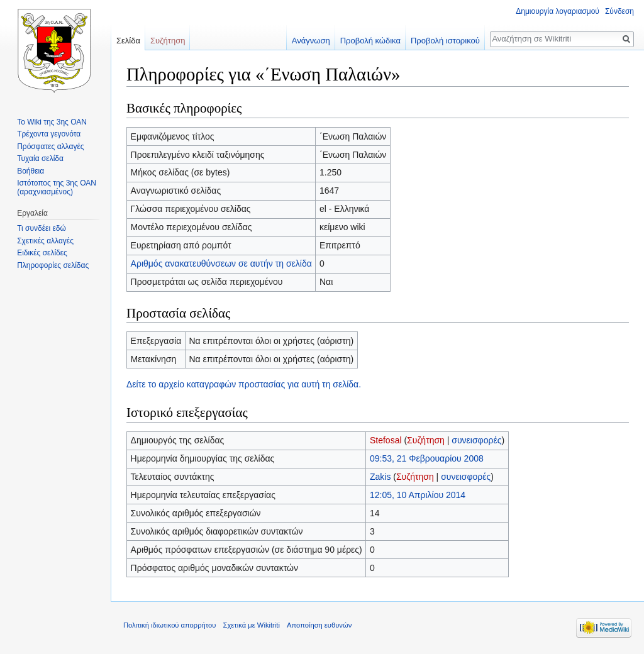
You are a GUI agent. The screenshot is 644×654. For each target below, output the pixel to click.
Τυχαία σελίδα (40, 158)
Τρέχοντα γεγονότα (49, 134)
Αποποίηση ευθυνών (319, 625)
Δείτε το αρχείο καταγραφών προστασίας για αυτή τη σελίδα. (244, 384)
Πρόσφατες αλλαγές (50, 147)
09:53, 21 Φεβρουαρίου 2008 (427, 458)
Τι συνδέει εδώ (42, 228)
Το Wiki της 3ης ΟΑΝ (52, 122)
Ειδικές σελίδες (42, 253)
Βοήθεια (31, 171)
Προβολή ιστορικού (445, 41)
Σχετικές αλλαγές (45, 241)
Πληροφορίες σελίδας (53, 265)
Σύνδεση (619, 11)
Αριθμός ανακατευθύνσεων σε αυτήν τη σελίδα (221, 263)
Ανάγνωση (311, 41)
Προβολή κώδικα (370, 41)
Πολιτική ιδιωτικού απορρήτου (169, 625)
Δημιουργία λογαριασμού (558, 11)
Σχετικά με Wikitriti (252, 625)
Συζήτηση (426, 440)
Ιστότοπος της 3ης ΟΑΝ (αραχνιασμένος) (57, 187)
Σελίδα (128, 41)
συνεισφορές (476, 440)
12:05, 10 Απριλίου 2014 (418, 495)
